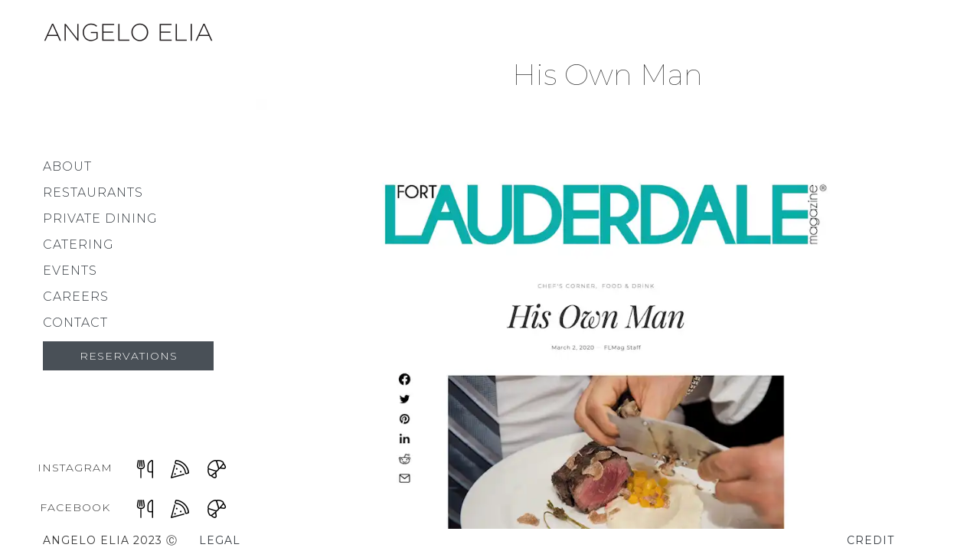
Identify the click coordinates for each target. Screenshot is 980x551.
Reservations (129, 356)
